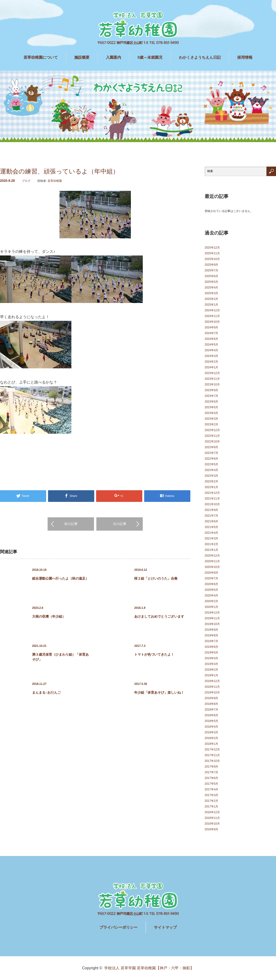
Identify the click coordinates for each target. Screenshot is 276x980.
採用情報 (245, 57)
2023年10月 (212, 384)
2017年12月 (212, 749)
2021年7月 (211, 516)
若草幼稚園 (55, 181)
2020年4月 (211, 596)
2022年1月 (211, 487)
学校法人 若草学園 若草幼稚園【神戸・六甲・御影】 (149, 968)
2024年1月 (211, 367)
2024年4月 (211, 350)
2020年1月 (211, 607)
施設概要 (82, 57)
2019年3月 (211, 664)
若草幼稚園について (41, 57)
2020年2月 (211, 601)
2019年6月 (211, 647)
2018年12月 (212, 681)
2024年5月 (211, 345)
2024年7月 (211, 333)
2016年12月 (212, 812)
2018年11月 (212, 687)
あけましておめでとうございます (159, 616)
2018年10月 (212, 692)
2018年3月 (211, 732)
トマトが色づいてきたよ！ (154, 654)
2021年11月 (212, 499)
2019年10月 (212, 624)
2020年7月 (211, 578)
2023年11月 (212, 379)
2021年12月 (212, 493)
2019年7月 (211, 641)
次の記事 (120, 524)
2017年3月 (211, 795)
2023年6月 (211, 402)
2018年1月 (211, 744)
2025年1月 (211, 305)
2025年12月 (212, 248)
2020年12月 (212, 556)
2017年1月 (211, 807)
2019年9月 (211, 630)
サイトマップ (165, 927)
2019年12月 (212, 613)
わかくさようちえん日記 (200, 57)
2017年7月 (211, 772)
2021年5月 (211, 527)
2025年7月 (211, 270)
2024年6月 (211, 339)
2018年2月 (211, 738)
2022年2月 (211, 481)
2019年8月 (211, 635)
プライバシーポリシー (118, 927)
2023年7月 (211, 396)
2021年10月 (212, 504)
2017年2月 (211, 801)
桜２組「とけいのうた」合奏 (156, 578)
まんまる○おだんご (46, 692)
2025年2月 (211, 299)
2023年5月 (211, 407)
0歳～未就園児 (150, 57)
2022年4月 (211, 470)
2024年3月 (211, 356)
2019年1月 (211, 675)
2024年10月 (212, 322)
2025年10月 (212, 259)
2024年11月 (212, 316)
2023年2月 (211, 424)
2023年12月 (212, 373)
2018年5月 (211, 721)
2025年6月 (211, 276)
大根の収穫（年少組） (49, 616)
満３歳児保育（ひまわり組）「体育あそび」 (60, 657)
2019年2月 (211, 670)
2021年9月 (211, 510)
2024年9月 (211, 327)
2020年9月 (211, 573)
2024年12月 (212, 310)
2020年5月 (211, 590)
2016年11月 (212, 818)
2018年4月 (211, 727)
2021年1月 (211, 550)
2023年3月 (211, 419)
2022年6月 (211, 459)
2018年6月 (211, 715)
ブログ (26, 181)
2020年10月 (212, 567)
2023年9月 (211, 390)
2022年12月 (212, 430)
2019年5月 (211, 653)
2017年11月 (212, 755)
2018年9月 (211, 698)
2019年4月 (211, 658)
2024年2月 (211, 362)
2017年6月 (211, 778)
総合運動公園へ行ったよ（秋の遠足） (60, 578)
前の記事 (71, 524)
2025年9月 (211, 265)
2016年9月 (211, 829)
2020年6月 (211, 584)
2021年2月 (211, 544)
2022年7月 (211, 453)
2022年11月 (212, 436)
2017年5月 (211, 784)
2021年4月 (211, 533)
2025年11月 (212, 253)
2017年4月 (211, 789)
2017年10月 (212, 761)
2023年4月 (211, 413)
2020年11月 (212, 561)
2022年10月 (212, 442)
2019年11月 (212, 618)
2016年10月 (212, 824)
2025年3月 (211, 293)
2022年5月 (211, 464)
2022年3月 (211, 476)
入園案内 (113, 57)
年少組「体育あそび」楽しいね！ (159, 692)
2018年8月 (211, 704)
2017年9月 (211, 767)
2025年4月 (211, 288)
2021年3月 (211, 538)
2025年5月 (211, 282)
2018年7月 (211, 710)
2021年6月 (211, 521)
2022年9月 (211, 447)
